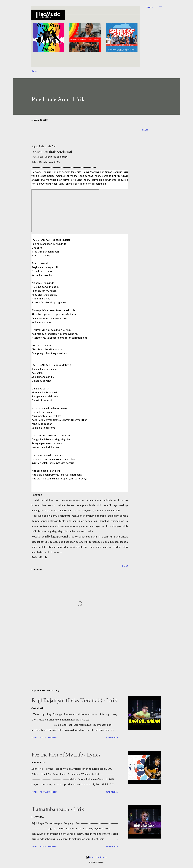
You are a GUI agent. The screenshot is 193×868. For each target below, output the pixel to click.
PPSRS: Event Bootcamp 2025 (123, 71)
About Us (35, 71)
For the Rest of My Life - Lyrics (66, 754)
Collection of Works (94, 71)
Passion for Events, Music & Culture (62, 71)
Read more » (112, 738)
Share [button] (145, 130)
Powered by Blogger (96, 857)
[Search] (150, 7)
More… (146, 71)
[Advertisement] (75, 657)
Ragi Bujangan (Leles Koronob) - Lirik (74, 700)
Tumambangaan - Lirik (58, 809)
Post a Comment (48, 738)
